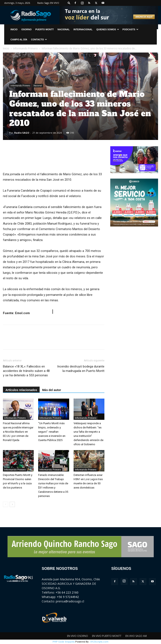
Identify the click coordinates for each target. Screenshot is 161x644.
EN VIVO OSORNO (78, 636)
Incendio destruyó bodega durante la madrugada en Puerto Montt (81, 369)
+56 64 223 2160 (67, 592)
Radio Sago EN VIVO (48, 3)
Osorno (27, 29)
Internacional (83, 29)
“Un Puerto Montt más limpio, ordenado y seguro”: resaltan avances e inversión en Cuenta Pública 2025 (52, 432)
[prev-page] (6, 504)
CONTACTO (39, 40)
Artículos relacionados (21, 390)
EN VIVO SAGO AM (136, 636)
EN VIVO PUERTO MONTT (107, 636)
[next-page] (12, 504)
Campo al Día (19, 40)
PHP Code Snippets (64, 642)
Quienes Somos (108, 29)
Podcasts (130, 29)
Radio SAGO (22, 133)
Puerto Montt (45, 29)
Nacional (64, 29)
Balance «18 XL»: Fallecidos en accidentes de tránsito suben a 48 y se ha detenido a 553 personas (26, 371)
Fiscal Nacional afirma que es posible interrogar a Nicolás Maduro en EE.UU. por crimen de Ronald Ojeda (18, 432)
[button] (69, 3)
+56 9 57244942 (68, 597)
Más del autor (52, 390)
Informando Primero (25, 48)
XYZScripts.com (99, 642)
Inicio (6, 48)
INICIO (14, 29)
